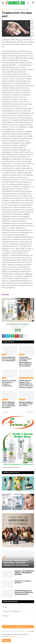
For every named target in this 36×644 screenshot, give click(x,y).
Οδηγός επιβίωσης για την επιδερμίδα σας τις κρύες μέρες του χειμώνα (9, 405)
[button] (3, 3)
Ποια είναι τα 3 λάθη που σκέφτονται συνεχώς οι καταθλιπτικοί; (9, 383)
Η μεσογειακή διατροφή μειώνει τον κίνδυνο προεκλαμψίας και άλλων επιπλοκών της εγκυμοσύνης (25, 361)
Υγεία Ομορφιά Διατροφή (21, 9)
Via (3, 292)
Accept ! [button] (6, 640)
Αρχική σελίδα (7, 9)
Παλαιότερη (29, 412)
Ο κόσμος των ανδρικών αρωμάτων (23, 582)
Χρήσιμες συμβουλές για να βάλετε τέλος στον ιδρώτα (26, 404)
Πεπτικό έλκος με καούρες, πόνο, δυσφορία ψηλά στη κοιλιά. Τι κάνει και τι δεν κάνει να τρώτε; (26, 384)
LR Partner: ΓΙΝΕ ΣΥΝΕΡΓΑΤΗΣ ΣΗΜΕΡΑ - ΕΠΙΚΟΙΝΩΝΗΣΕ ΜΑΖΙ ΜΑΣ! (24, 573)
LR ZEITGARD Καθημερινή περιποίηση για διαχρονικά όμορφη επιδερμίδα (24, 592)
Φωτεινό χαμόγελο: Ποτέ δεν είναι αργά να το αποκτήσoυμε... (9, 359)
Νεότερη (6, 412)
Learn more (13, 636)
